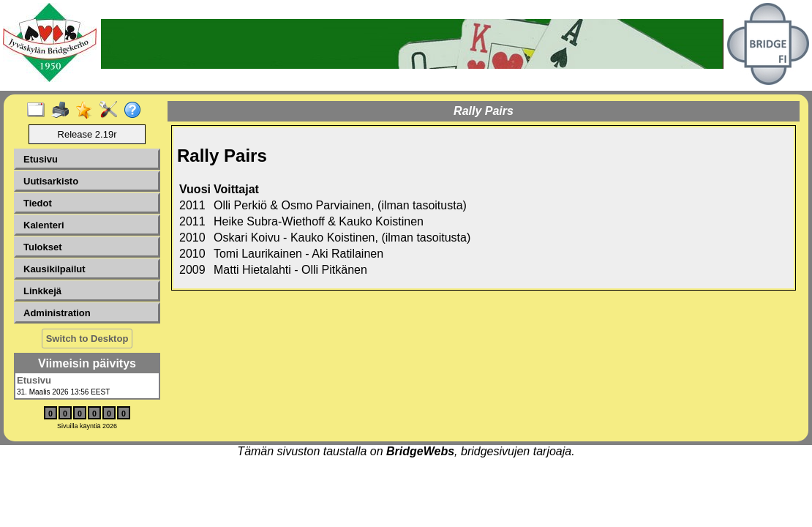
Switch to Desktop (87, 339)
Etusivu (41, 159)
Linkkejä (42, 291)
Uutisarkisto (51, 181)
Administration (57, 313)
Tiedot (38, 203)
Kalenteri (44, 225)
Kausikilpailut (54, 269)
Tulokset (43, 247)
